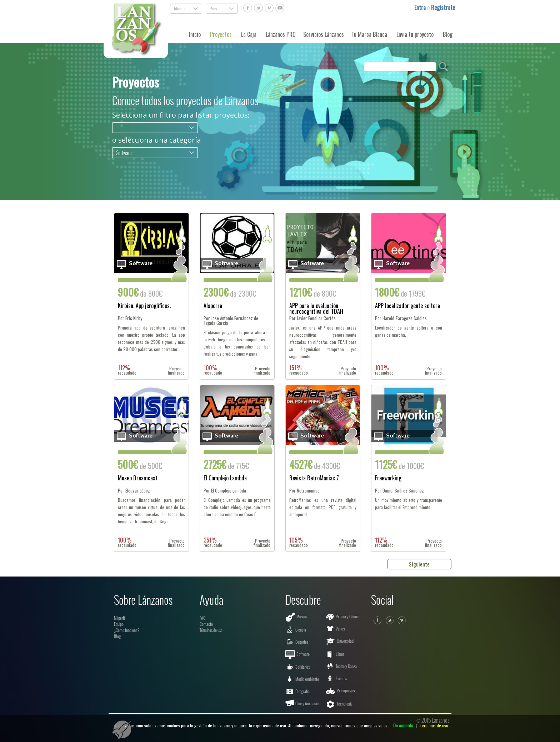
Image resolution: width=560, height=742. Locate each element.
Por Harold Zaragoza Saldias (401, 318)
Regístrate (443, 8)
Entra (421, 8)
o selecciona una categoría (156, 140)
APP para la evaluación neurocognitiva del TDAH (316, 308)
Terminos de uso (434, 725)
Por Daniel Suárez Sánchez (399, 491)
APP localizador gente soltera (407, 306)
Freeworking (388, 479)
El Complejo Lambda (225, 479)
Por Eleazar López (134, 491)
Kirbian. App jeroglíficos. (144, 306)
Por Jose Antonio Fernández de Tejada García (231, 321)
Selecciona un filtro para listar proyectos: (181, 115)
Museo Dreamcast (138, 479)
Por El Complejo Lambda (225, 491)
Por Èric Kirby (130, 318)
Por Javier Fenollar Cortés (312, 318)
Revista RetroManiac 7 (314, 479)
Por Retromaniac (304, 491)
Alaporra (213, 306)
